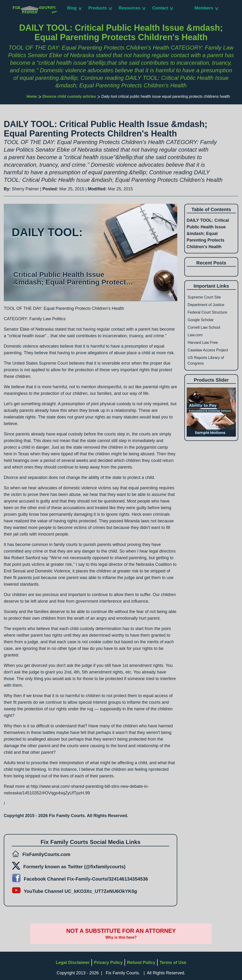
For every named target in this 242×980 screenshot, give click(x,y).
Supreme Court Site (204, 297)
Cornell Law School (204, 327)
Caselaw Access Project (208, 350)
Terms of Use (173, 963)
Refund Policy (141, 963)
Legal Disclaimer (73, 963)
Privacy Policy (108, 963)
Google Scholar (201, 320)
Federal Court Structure (207, 312)
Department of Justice (206, 305)
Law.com (195, 335)
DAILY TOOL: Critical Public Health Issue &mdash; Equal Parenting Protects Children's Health (208, 234)
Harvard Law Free (203, 343)
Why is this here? (121, 937)
